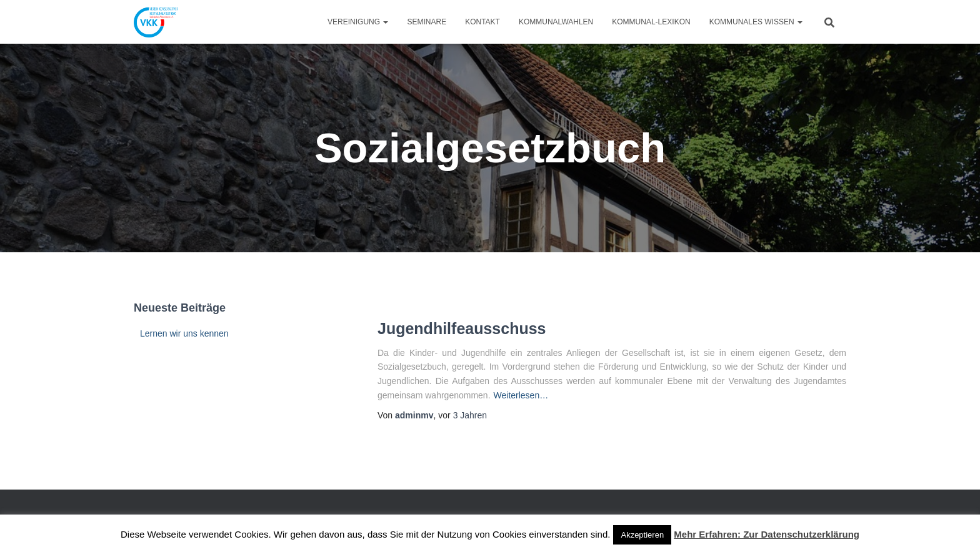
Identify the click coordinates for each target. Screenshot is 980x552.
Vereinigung (358, 22)
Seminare (427, 22)
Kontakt (482, 22)
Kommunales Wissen (756, 22)
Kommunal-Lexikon (651, 22)
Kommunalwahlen (556, 22)
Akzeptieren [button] (642, 535)
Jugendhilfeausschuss (462, 328)
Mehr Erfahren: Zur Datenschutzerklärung (767, 534)
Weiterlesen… (521, 395)
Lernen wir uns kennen (184, 333)
